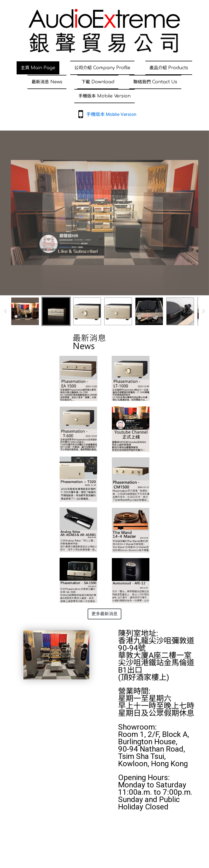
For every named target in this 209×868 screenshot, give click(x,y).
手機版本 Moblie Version (111, 114)
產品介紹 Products (169, 68)
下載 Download (98, 82)
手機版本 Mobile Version (104, 96)
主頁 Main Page (38, 68)
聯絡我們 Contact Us (155, 82)
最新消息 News (47, 82)
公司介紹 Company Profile (102, 68)
